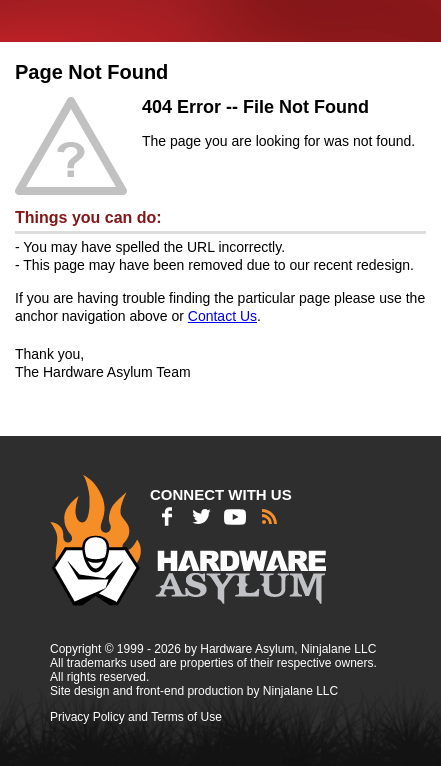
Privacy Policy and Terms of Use (136, 717)
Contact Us (222, 316)
